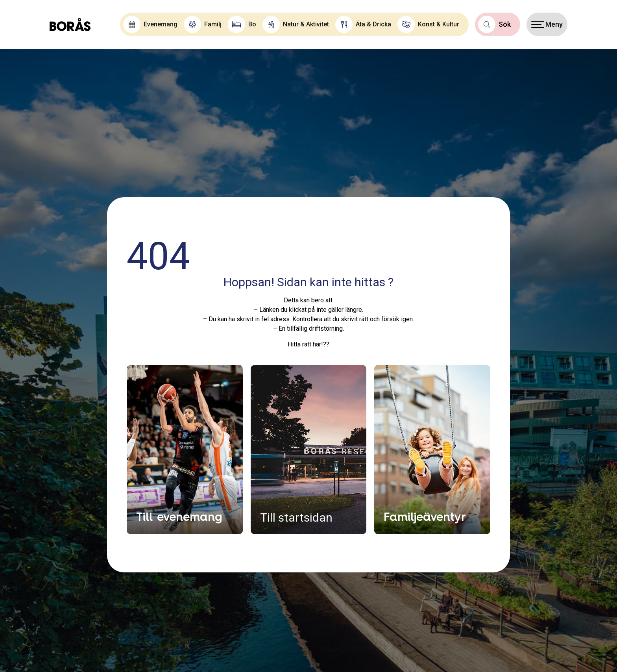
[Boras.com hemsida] (70, 24)
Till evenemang (179, 516)
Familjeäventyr (425, 516)
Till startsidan (296, 517)
